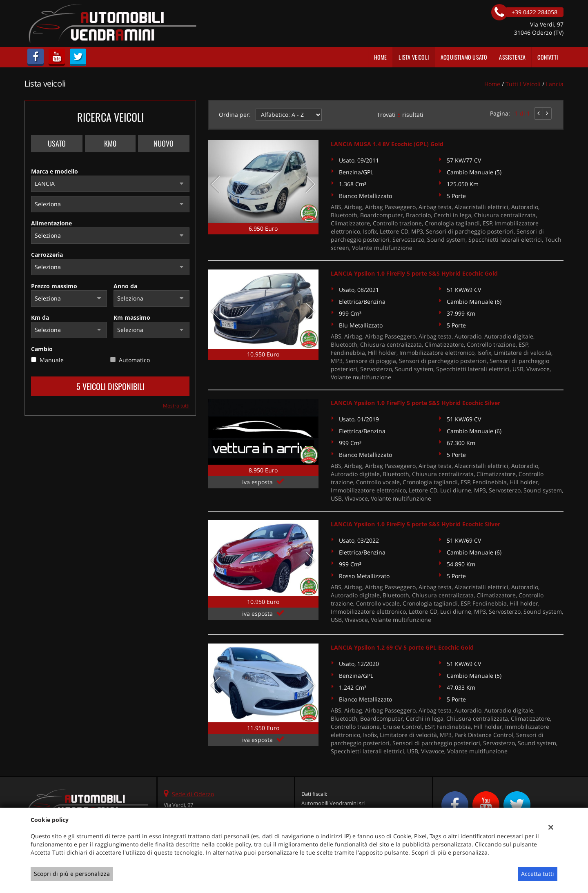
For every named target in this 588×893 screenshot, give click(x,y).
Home (381, 57)
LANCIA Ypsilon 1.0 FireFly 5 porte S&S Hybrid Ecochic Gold (414, 273)
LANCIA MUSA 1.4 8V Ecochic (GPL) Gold (387, 144)
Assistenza (512, 57)
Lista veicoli (414, 57)
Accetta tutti (538, 874)
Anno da (125, 286)
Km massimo (132, 317)
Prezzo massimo (54, 286)
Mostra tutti (176, 405)
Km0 (110, 143)
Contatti (548, 57)
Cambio (42, 349)
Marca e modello (55, 171)
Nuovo (164, 143)
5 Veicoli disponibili (110, 386)
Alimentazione (51, 223)
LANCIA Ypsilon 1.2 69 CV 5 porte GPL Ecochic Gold (402, 647)
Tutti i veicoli (523, 84)
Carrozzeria (47, 255)
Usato (57, 143)
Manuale (52, 360)
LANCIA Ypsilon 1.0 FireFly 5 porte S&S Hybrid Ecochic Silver (415, 403)
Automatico (134, 360)
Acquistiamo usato (464, 57)
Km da (40, 317)
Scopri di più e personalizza (72, 874)
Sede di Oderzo (193, 794)
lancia (555, 84)
